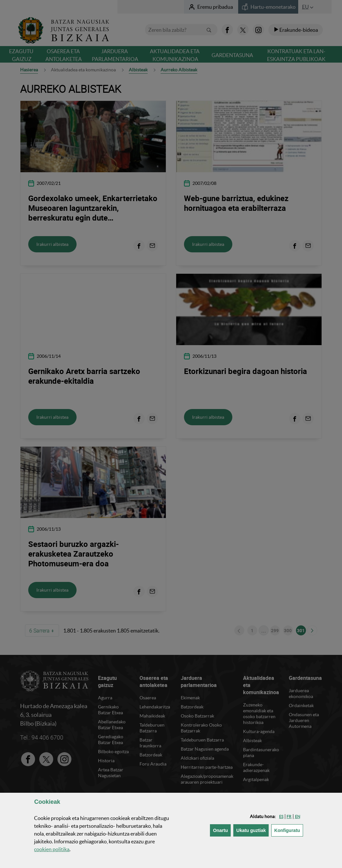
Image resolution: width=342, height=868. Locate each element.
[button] (281, 817)
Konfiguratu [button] (288, 830)
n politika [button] (52, 849)
